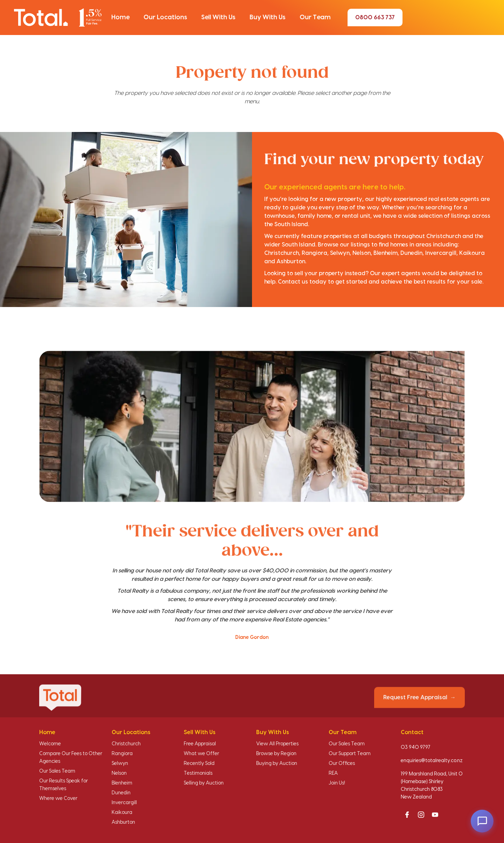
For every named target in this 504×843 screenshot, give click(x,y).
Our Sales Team (57, 771)
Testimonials (198, 773)
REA (333, 773)
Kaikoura (122, 813)
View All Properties (277, 744)
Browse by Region (276, 754)
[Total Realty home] (58, 17)
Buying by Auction (277, 764)
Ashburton (123, 822)
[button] (120, 18)
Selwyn (120, 764)
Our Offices (342, 764)
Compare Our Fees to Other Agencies (71, 758)
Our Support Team (350, 754)
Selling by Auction (204, 783)
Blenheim (122, 783)
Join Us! (337, 783)
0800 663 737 (375, 18)
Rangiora (122, 754)
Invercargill (124, 803)
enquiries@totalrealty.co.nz (432, 761)
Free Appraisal (200, 744)
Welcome (50, 744)
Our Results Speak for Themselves (64, 785)
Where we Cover (58, 799)
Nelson (119, 773)
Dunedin (121, 793)
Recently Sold (199, 764)
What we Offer (201, 754)
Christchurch (126, 744)
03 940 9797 (416, 747)
